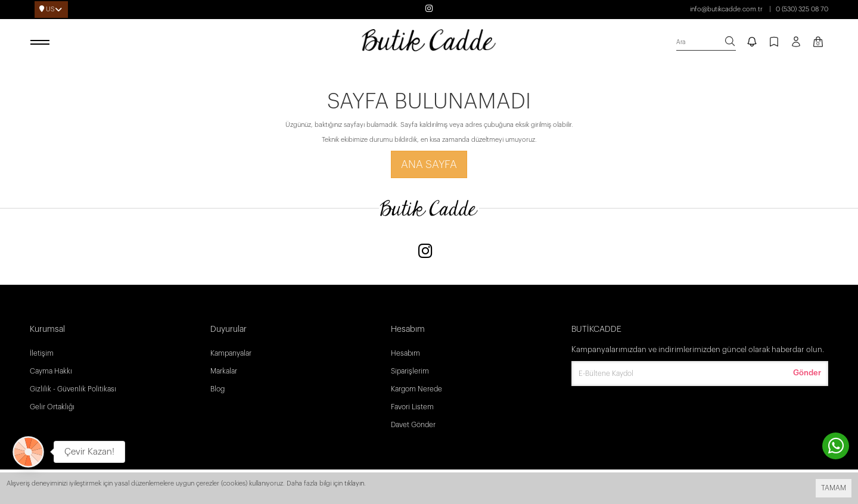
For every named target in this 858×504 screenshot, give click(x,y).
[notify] (752, 43)
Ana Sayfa (429, 164)
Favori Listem (412, 407)
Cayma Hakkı (51, 371)
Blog (217, 389)
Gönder (807, 373)
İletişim (42, 353)
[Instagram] (425, 252)
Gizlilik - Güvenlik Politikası (73, 389)
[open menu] (42, 43)
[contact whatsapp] (836, 446)
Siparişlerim (410, 371)
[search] (706, 43)
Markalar (224, 371)
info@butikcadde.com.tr (726, 9)
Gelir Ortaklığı (52, 407)
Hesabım (405, 353)
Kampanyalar (231, 353)
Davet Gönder (413, 425)
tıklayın (354, 483)
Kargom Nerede (416, 389)
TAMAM (834, 488)
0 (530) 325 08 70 (802, 9)
